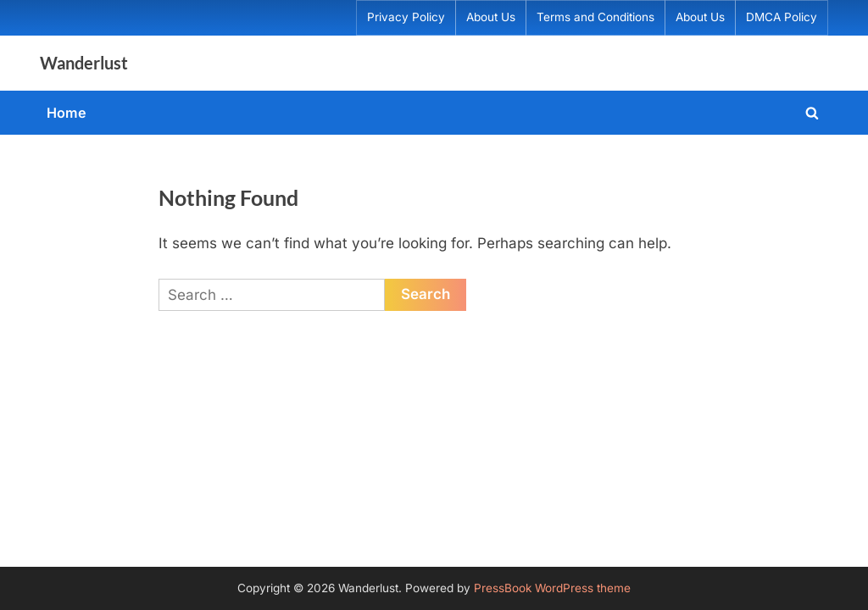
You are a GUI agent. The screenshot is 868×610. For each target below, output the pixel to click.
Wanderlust (84, 63)
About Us (491, 17)
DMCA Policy (782, 17)
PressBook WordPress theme (552, 588)
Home (67, 113)
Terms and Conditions (595, 17)
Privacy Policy (406, 17)
